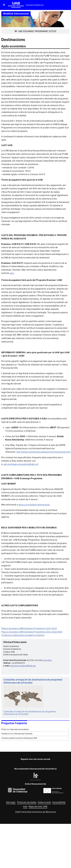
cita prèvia (47, 660)
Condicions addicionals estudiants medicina (23, 635)
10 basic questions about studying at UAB (35, 738)
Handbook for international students (35, 734)
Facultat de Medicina (35, 5)
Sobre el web (44, 802)
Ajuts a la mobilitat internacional (34, 505)
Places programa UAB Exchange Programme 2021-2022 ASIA (32, 632)
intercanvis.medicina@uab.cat (23, 666)
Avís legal (11, 802)
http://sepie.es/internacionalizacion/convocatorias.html (44, 452)
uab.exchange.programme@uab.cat (21, 464)
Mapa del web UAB (38, 807)
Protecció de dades (27, 802)
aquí (12, 273)
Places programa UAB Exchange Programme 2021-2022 (29, 628)
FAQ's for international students (35, 729)
